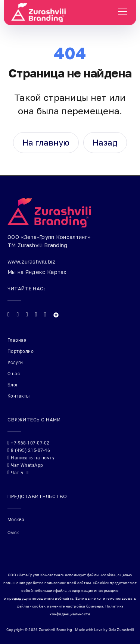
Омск (13, 533)
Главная (17, 340)
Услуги (15, 363)
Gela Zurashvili (121, 630)
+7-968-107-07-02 (29, 443)
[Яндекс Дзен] (56, 315)
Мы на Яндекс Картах (37, 272)
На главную (46, 143)
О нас (14, 374)
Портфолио (21, 351)
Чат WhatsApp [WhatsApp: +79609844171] (25, 465)
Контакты (19, 396)
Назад (105, 143)
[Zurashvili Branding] (66, 13)
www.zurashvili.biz (31, 262)
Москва (16, 520)
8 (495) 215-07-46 (29, 450)
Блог (13, 385)
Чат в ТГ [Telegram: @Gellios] (19, 473)
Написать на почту (31, 458)
